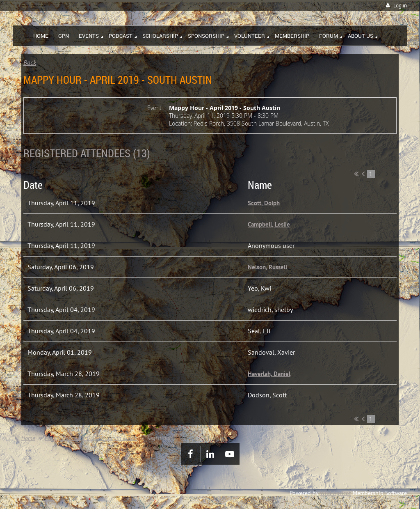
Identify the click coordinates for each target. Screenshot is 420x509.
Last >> (394, 174)
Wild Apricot (336, 493)
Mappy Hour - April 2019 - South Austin (91, 438)
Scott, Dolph (264, 203)
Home (28, 438)
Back (30, 62)
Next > (387, 174)
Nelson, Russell (267, 267)
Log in (400, 6)
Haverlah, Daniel (269, 374)
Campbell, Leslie (269, 224)
